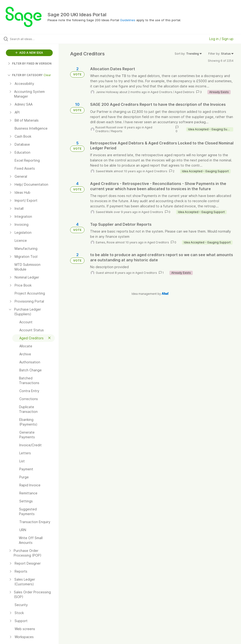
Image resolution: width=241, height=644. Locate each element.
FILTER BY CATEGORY (25, 75)
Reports (117, 131)
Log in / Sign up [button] (221, 39)
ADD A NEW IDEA (29, 53)
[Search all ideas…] (32, 39)
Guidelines (128, 20)
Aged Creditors (161, 92)
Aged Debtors (185, 92)
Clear (47, 75)
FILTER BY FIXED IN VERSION (30, 64)
